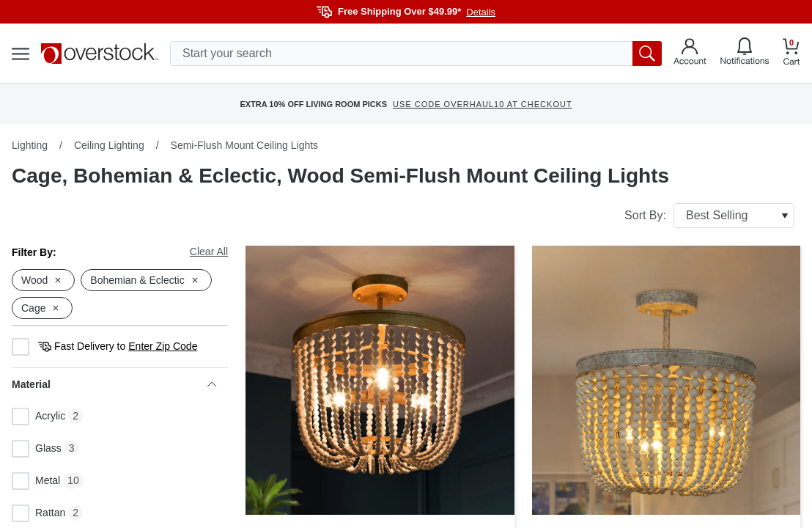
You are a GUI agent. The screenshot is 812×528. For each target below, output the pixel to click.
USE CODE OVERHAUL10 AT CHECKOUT (483, 104)
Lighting (30, 145)
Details (481, 12)
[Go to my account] (690, 54)
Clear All (209, 252)
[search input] (416, 54)
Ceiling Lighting (109, 145)
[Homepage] (100, 54)
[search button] (647, 54)
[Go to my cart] (791, 54)
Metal (36, 481)
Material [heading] (114, 384)
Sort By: (709, 216)
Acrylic (38, 417)
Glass (37, 449)
